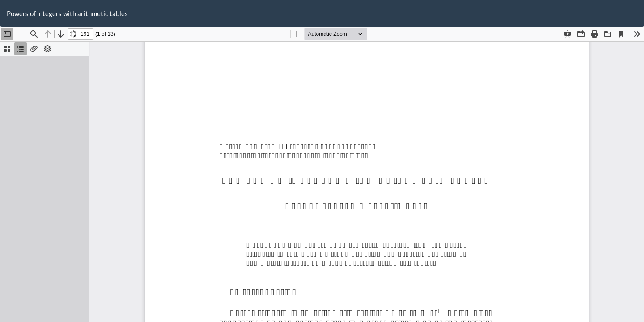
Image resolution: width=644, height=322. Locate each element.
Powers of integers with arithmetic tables (67, 13)
